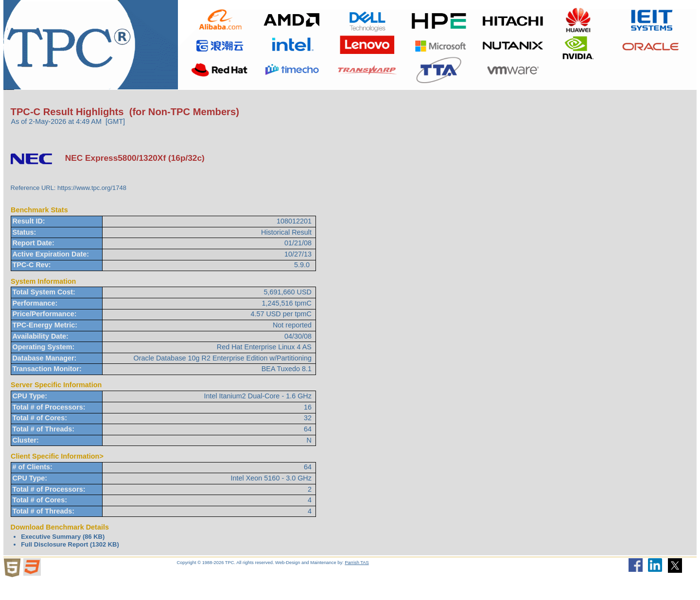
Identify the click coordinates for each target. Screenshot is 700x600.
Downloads (217, 100)
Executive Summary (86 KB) (63, 556)
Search (399, 100)
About (67, 100)
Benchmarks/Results (136, 100)
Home (24, 100)
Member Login (583, 100)
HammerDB (514, 100)
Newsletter (451, 100)
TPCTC (274, 100)
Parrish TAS (357, 582)
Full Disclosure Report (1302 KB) (70, 564)
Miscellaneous (337, 100)
